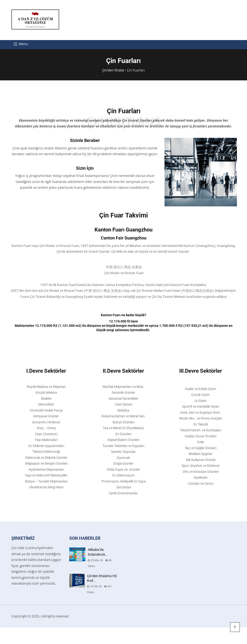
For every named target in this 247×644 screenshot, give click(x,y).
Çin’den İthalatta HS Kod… (102, 581)
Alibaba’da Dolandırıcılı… (97, 555)
